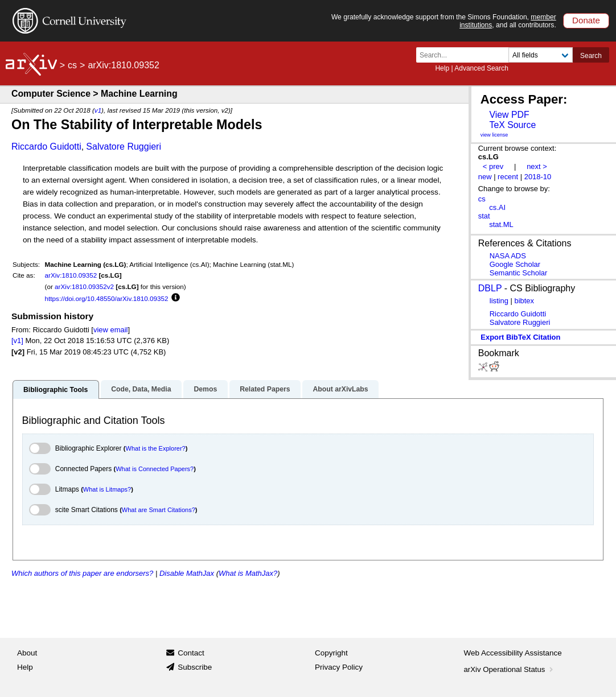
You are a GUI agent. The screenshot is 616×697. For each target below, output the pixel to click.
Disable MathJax (187, 573)
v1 (98, 110)
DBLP (490, 288)
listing (499, 301)
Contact (191, 653)
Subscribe (195, 667)
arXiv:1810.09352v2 (84, 286)
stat (484, 216)
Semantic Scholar (519, 273)
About (27, 653)
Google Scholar (515, 264)
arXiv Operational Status (510, 669)
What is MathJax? (248, 573)
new (485, 177)
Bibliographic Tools (56, 390)
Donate (586, 20)
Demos (205, 389)
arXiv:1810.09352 (71, 275)
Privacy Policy (339, 667)
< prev (493, 166)
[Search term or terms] (466, 55)
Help (442, 68)
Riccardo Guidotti (46, 147)
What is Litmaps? (107, 489)
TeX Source (512, 125)
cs (72, 65)
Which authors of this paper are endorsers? (82, 573)
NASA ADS (508, 256)
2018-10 (538, 177)
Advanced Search (481, 68)
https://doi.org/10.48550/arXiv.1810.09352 (107, 298)
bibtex (524, 301)
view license (494, 135)
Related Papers (265, 389)
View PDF (509, 115)
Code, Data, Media (141, 389)
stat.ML (501, 224)
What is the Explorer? (156, 448)
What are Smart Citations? (159, 510)
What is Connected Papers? (155, 469)
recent (508, 177)
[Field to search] (541, 55)
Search (591, 56)
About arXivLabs (340, 389)
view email (110, 330)
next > (537, 166)
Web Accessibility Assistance (513, 653)
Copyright (331, 653)
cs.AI (497, 207)
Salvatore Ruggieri (124, 147)
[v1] (17, 341)
